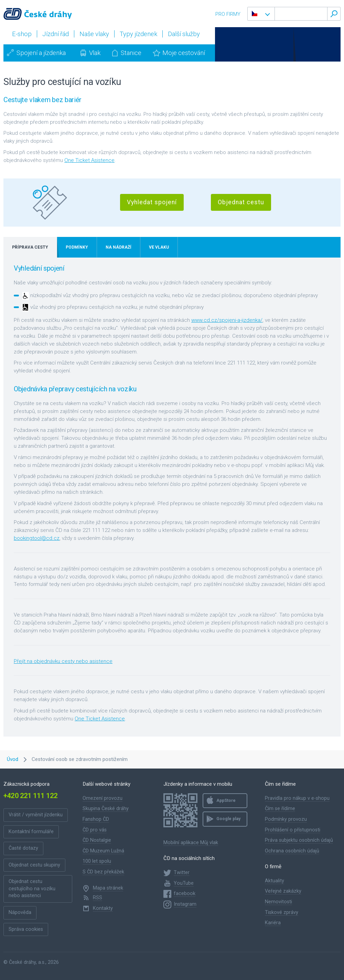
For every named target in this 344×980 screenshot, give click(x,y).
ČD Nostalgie (97, 840)
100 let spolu (97, 861)
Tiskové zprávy (282, 912)
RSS (98, 898)
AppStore (226, 801)
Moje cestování (184, 53)
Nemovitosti (278, 902)
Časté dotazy (23, 848)
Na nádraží (119, 247)
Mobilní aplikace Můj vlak (191, 843)
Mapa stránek (108, 888)
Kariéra (273, 923)
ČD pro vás (95, 830)
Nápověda (20, 912)
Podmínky (77, 247)
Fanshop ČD (96, 819)
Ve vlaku (159, 247)
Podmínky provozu (286, 819)
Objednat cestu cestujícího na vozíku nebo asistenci (32, 889)
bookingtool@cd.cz (37, 538)
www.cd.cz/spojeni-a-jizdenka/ (227, 320)
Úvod (13, 759)
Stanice (131, 53)
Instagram (185, 904)
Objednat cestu (241, 202)
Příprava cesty (30, 247)
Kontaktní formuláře (31, 832)
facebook (185, 894)
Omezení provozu (103, 798)
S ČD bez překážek (103, 872)
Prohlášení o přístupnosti (293, 830)
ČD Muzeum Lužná (103, 851)
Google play (228, 819)
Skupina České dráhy (106, 809)
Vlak (95, 53)
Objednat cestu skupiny (34, 865)
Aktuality (275, 881)
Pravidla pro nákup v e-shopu (297, 798)
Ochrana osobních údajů (292, 851)
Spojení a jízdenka (41, 53)
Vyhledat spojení (152, 202)
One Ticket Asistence (89, 160)
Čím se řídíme (280, 809)
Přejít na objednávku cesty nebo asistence (63, 661)
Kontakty (103, 908)
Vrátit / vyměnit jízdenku (36, 815)
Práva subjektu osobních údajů (299, 840)
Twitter (182, 873)
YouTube (184, 883)
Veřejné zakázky (283, 891)
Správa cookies (26, 929)
